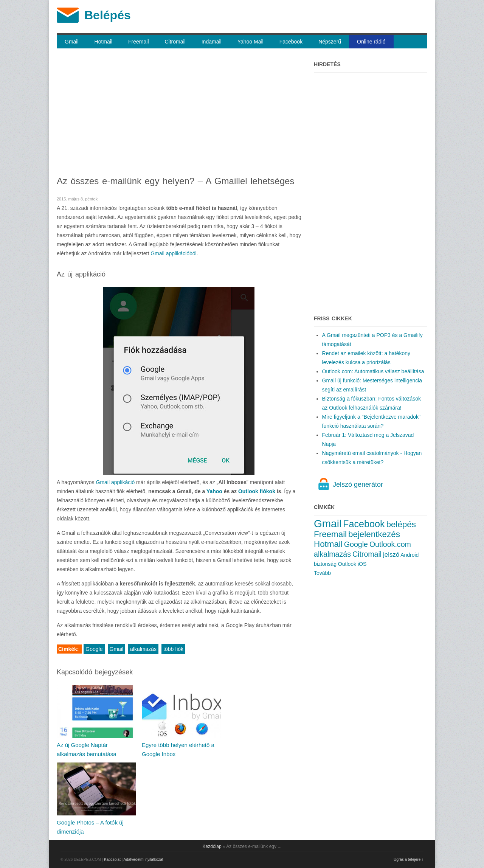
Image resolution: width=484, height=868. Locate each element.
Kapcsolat (112, 859)
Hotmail (103, 42)
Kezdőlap (212, 846)
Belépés (108, 15)
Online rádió (371, 42)
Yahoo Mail (251, 42)
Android (410, 555)
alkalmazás (143, 649)
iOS (362, 564)
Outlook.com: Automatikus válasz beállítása (373, 371)
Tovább (322, 573)
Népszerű (330, 42)
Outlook (347, 564)
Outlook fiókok (257, 491)
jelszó (391, 555)
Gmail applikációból (173, 253)
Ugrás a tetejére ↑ (409, 859)
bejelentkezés (374, 534)
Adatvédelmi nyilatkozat (143, 859)
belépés (401, 524)
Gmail (72, 42)
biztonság (325, 564)
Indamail (212, 42)
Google (94, 649)
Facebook (291, 42)
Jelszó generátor (358, 484)
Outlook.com (390, 544)
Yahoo (214, 491)
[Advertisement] (179, 113)
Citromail (175, 42)
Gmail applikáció (116, 482)
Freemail (138, 42)
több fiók (173, 649)
